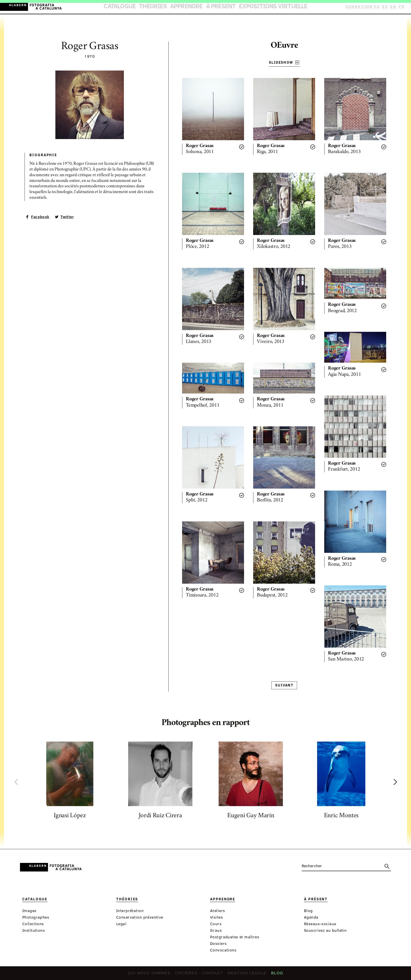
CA (379, 7)
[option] (70, 782)
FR (402, 7)
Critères (188, 975)
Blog (272, 975)
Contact (212, 975)
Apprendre (191, 7)
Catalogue (140, 7)
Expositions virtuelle (258, 7)
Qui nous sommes (154, 975)
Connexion (361, 7)
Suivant (284, 685)
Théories (166, 7)
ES (387, 7)
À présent (218, 7)
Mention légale (244, 975)
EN (394, 7)
